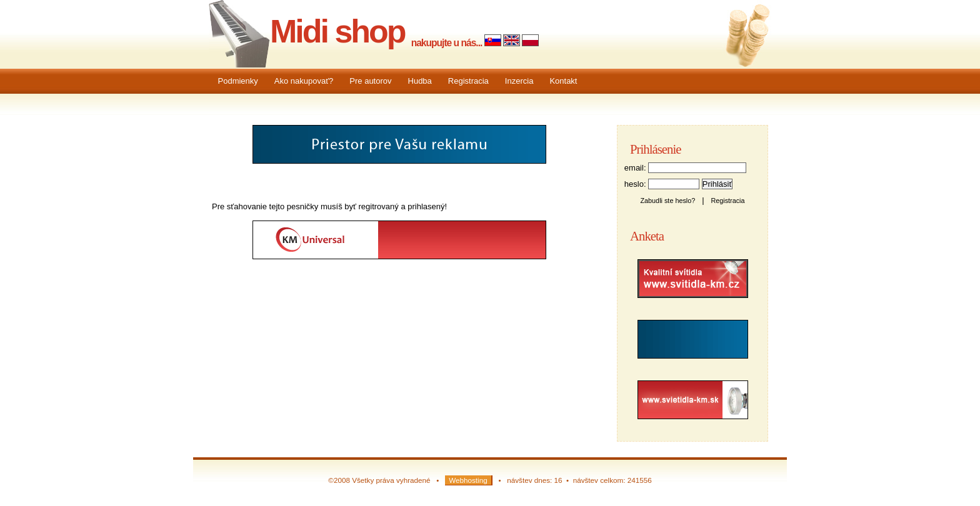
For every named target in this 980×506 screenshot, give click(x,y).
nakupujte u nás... (447, 43)
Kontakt (563, 81)
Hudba (420, 81)
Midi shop (337, 31)
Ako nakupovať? (304, 81)
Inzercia (519, 81)
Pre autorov (370, 81)
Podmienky (238, 81)
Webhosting (468, 480)
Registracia (468, 81)
